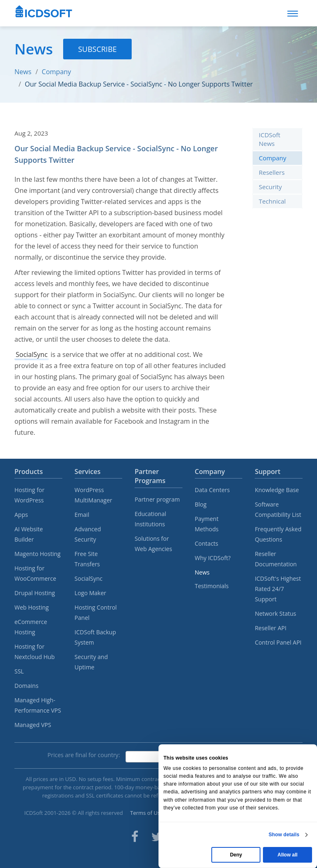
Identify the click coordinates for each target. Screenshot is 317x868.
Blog (201, 504)
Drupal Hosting (35, 593)
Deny (236, 855)
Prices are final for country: (84, 755)
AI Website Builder (29, 534)
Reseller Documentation (276, 559)
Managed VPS (33, 725)
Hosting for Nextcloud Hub (35, 652)
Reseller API (271, 628)
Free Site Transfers (87, 559)
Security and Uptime (91, 662)
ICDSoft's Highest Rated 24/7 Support (278, 589)
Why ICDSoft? (213, 558)
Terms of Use (147, 813)
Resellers (272, 172)
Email (82, 515)
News (23, 72)
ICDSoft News (270, 139)
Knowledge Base (277, 490)
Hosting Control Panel (96, 612)
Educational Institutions (150, 519)
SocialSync (32, 354)
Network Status (275, 613)
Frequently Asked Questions (278, 534)
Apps (21, 515)
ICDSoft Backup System (95, 637)
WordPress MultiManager (93, 495)
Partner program (157, 499)
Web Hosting (32, 607)
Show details (284, 835)
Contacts (207, 543)
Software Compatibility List (278, 509)
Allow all (287, 855)
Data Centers (212, 490)
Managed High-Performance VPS (38, 705)
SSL (19, 671)
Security (270, 187)
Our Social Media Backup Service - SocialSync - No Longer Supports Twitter (139, 84)
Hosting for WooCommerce (35, 573)
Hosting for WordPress (30, 495)
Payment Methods (207, 524)
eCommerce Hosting (31, 627)
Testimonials (212, 586)
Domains (26, 686)
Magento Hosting (38, 554)
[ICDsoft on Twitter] (157, 837)
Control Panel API (278, 642)
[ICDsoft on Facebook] (135, 837)
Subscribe (97, 49)
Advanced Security (88, 534)
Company (56, 72)
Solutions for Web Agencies (153, 544)
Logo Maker (91, 593)
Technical (272, 201)
